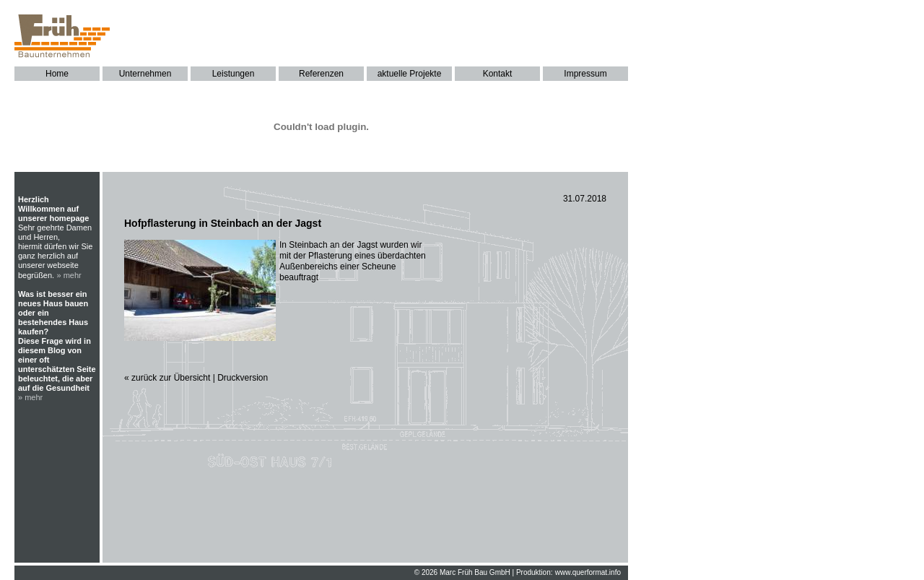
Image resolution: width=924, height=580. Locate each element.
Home (57, 74)
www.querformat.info (588, 572)
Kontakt (498, 74)
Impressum (585, 74)
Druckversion (243, 378)
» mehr (69, 275)
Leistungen (234, 74)
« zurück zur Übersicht (167, 378)
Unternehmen (145, 74)
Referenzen (321, 74)
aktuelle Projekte (410, 74)
